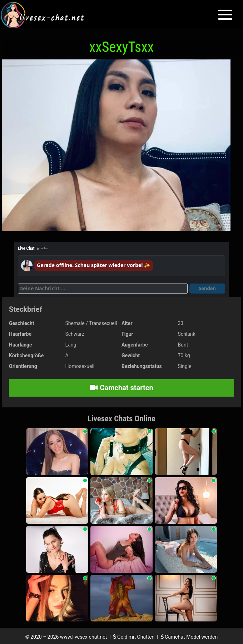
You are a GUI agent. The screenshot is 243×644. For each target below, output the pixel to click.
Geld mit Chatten (135, 637)
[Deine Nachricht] (103, 289)
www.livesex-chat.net (83, 637)
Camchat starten (121, 388)
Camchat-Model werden (189, 637)
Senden (207, 288)
